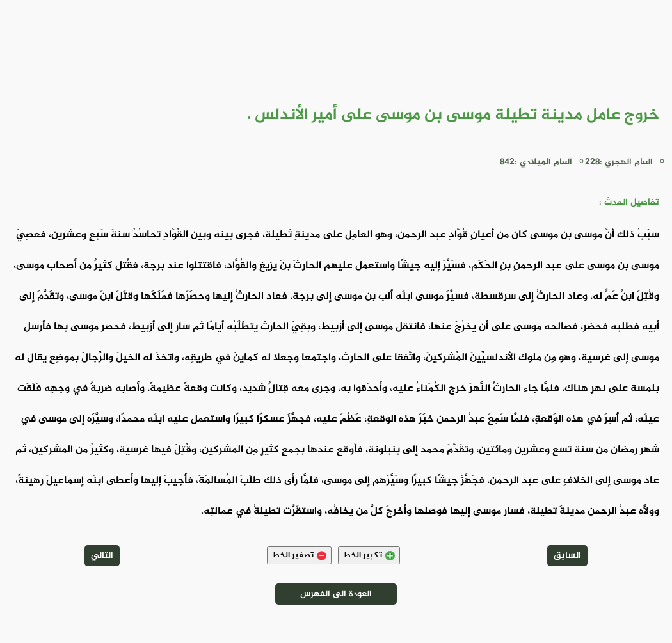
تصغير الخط (299, 555)
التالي (102, 556)
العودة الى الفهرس (336, 594)
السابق (567, 556)
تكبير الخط (369, 555)
